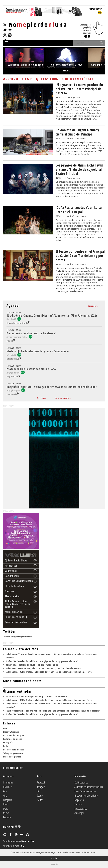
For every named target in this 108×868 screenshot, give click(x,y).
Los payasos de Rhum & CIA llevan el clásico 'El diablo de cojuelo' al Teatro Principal (79, 169)
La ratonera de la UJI (16, 617)
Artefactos (11, 566)
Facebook (41, 782)
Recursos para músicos (14, 750)
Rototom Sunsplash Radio (19, 581)
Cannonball (11, 571)
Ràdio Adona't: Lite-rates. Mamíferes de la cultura (18, 604)
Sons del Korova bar (16, 622)
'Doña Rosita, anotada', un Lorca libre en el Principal (79, 210)
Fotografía (8, 742)
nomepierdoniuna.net (13, 768)
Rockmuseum (12, 576)
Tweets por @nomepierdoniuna (18, 637)
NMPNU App (12, 827)
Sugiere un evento (61, 398)
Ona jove (10, 591)
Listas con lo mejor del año (86, 796)
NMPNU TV (8, 787)
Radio (6, 746)
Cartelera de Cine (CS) (13, 735)
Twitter (40, 800)
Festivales (7, 817)
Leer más (54, 864)
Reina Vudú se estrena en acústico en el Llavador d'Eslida (32, 665)
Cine (5, 796)
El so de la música (15, 586)
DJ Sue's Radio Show (16, 560)
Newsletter (28, 841)
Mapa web (79, 800)
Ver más (41, 398)
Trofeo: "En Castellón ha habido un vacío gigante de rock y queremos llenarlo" (42, 661)
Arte (5, 728)
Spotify (40, 796)
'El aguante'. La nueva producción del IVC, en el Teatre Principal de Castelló (79, 89)
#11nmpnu (8, 782)
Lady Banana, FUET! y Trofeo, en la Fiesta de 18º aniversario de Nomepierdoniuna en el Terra (49, 672)
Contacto (78, 804)
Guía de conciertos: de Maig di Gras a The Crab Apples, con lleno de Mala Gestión (43, 668)
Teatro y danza (73, 98)
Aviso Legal (79, 813)
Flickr (39, 791)
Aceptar (54, 858)
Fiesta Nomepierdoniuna (85, 791)
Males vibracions (14, 612)
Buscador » (93, 306)
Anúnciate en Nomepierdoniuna (89, 787)
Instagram (41, 787)
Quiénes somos (81, 782)
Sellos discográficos (12, 757)
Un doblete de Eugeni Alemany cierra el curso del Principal (77, 132)
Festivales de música (13, 739)
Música (70, 139)
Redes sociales (81, 809)
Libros (6, 804)
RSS (22, 846)
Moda (6, 809)
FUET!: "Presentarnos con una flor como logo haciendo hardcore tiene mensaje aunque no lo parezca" (53, 711)
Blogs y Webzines (11, 732)
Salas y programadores (14, 753)
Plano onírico (12, 596)
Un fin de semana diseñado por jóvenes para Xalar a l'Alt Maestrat (36, 696)
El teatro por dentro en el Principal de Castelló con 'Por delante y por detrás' (80, 256)
